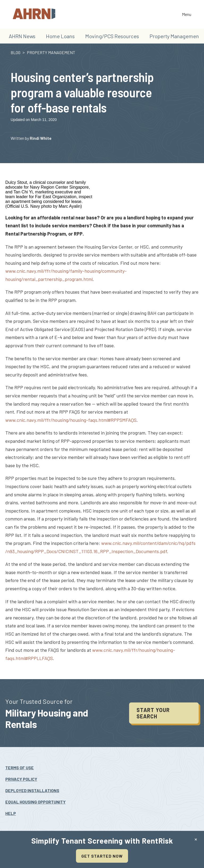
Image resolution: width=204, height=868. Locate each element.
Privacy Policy (21, 779)
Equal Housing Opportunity (35, 802)
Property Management (175, 36)
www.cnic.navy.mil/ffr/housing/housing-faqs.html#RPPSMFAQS (71, 420)
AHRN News (22, 36)
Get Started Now (102, 856)
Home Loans (60, 36)
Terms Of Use (20, 768)
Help (11, 813)
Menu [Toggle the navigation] (187, 15)
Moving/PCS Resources (112, 36)
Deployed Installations (32, 790)
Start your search (153, 713)
